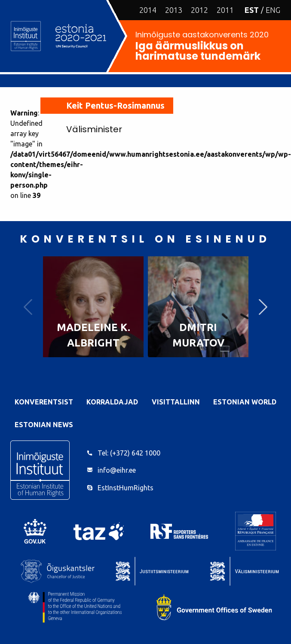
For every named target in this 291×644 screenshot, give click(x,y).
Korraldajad (112, 402)
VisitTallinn (176, 402)
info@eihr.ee (117, 470)
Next (263, 307)
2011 (225, 10)
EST (252, 10)
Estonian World (245, 402)
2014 (148, 10)
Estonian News (44, 425)
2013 (174, 10)
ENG (273, 10)
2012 (199, 10)
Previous (28, 307)
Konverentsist (44, 402)
